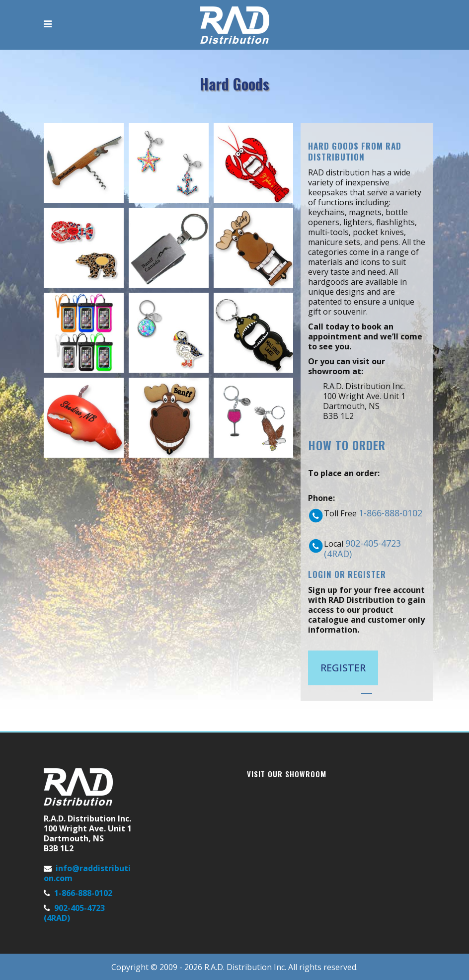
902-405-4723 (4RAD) (362, 548)
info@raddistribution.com (87, 873)
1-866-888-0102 (391, 513)
